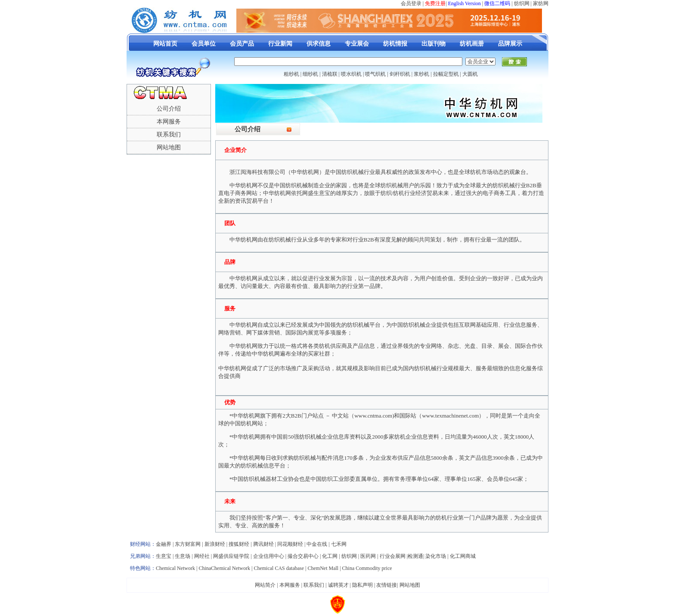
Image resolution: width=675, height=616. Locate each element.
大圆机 (470, 74)
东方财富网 (188, 544)
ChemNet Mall (323, 568)
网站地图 (169, 147)
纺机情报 (395, 44)
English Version (464, 3)
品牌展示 (510, 44)
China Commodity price (367, 568)
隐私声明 (362, 585)
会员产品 (242, 44)
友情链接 (387, 585)
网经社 (202, 556)
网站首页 (165, 44)
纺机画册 (472, 44)
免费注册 (435, 3)
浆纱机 (421, 74)
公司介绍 (169, 109)
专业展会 (357, 44)
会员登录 (411, 3)
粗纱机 (291, 74)
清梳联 (330, 74)
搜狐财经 (239, 544)
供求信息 (319, 44)
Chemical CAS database (279, 568)
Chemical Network (176, 568)
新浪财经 (215, 544)
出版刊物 (433, 44)
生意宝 (164, 556)
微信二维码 (497, 3)
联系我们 (169, 135)
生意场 (183, 556)
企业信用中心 (269, 556)
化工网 (330, 556)
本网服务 (169, 122)
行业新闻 (280, 44)
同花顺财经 (290, 544)
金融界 (164, 544)
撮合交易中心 (303, 556)
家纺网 (541, 3)
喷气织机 (375, 74)
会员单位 (204, 44)
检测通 (415, 556)
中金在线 (317, 544)
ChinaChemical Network (224, 568)
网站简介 (265, 585)
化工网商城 (463, 556)
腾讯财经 (263, 544)
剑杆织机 (400, 74)
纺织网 (522, 3)
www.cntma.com (373, 416)
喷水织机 (351, 74)
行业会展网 (393, 556)
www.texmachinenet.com (450, 416)
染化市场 (436, 556)
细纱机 (310, 74)
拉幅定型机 (446, 74)
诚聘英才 (338, 585)
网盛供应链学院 (231, 556)
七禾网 (339, 544)
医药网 (368, 556)
